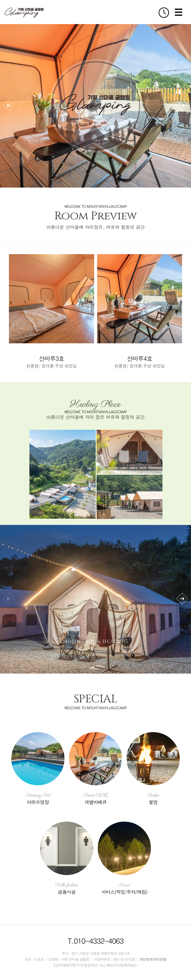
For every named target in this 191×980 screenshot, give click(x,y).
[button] (9, 105)
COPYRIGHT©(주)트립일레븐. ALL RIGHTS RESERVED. (95, 965)
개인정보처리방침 (153, 959)
